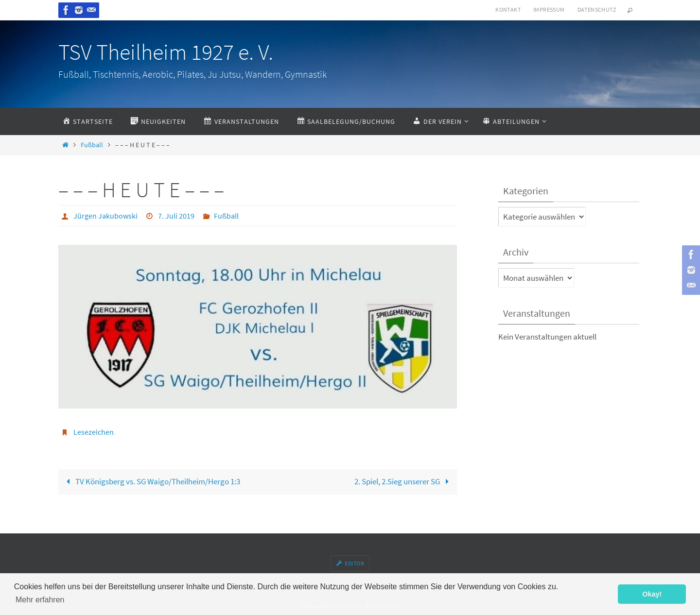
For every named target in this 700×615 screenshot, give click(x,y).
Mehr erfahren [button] (40, 600)
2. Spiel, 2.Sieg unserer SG (404, 481)
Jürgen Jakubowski (105, 216)
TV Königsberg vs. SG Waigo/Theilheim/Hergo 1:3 (151, 481)
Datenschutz (597, 9)
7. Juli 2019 (176, 216)
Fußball (92, 145)
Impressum (549, 9)
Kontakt (508, 9)
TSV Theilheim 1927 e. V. (166, 52)
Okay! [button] (652, 594)
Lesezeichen (94, 432)
